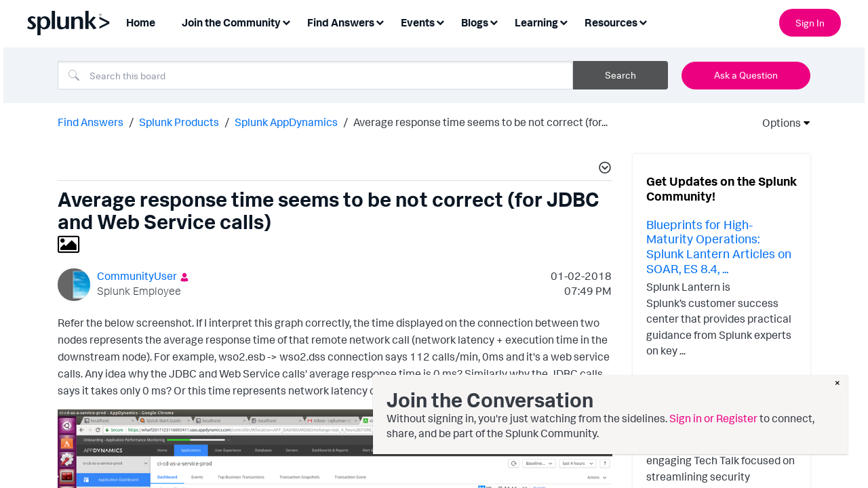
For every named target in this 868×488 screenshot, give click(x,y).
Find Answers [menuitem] (341, 22)
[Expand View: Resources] (643, 21)
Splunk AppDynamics (286, 122)
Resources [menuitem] (611, 22)
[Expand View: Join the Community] (286, 21)
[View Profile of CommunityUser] (137, 276)
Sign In (810, 23)
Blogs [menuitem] (475, 22)
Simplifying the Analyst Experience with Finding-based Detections (714, 411)
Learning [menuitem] (536, 22)
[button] (603, 169)
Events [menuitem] (418, 22)
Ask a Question (746, 75)
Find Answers (91, 122)
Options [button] (777, 123)
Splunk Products (179, 122)
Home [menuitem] (141, 22)
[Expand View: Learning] (564, 21)
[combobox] (315, 75)
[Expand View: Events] (440, 21)
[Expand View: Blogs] (494, 21)
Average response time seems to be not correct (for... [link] (480, 122)
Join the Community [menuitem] (231, 22)
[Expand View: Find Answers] (380, 21)
